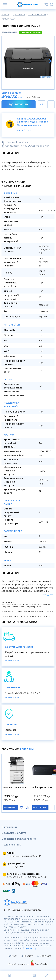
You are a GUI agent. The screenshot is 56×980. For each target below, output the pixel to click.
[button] (49, 61)
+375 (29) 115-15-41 (16, 877)
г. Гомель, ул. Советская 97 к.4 (24, 856)
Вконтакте (44, 956)
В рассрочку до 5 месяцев (32, 122)
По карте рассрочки (29, 125)
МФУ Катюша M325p (15, 787)
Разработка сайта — (19, 964)
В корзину (19, 104)
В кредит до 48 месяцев (31, 118)
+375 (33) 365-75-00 (37, 877)
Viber (13, 956)
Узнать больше (24, 130)
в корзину (11, 807)
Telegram (27, 956)
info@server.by (29, 948)
